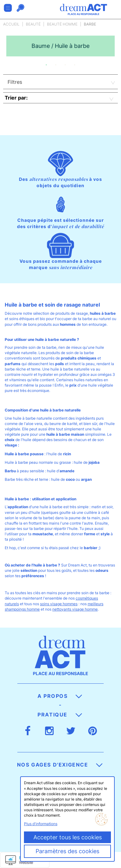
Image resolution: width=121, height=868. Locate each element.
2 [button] (56, 65)
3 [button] (65, 65)
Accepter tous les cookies (68, 837)
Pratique (60, 715)
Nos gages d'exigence (60, 765)
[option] (60, 46)
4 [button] (75, 65)
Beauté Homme (62, 24)
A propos (60, 696)
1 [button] (46, 65)
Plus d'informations (41, 824)
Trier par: (16, 98)
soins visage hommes (59, 604)
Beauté (33, 24)
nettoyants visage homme (75, 609)
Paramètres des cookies (67, 851)
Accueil (11, 24)
